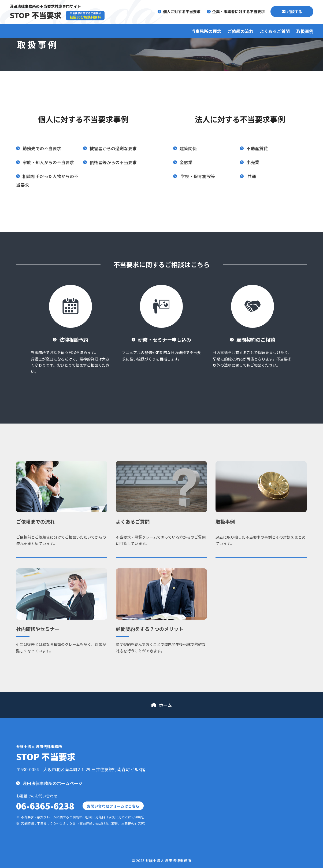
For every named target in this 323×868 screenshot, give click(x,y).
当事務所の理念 (206, 31)
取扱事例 (305, 31)
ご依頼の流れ (240, 31)
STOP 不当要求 (36, 15)
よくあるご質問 (275, 31)
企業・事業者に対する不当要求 (239, 12)
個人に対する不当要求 (182, 12)
